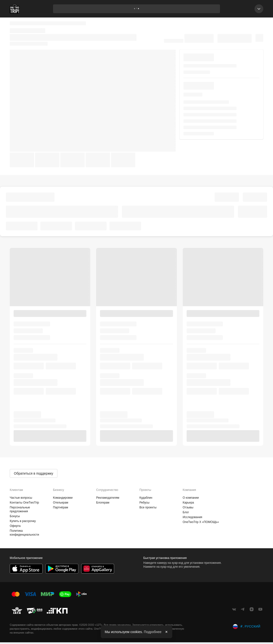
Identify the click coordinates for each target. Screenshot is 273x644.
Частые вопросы (21, 498)
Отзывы (188, 507)
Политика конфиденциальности (24, 533)
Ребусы (144, 503)
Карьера (188, 503)
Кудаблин (146, 498)
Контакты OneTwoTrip (24, 503)
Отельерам (61, 503)
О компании (191, 498)
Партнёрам (61, 507)
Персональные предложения (20, 509)
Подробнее (153, 632)
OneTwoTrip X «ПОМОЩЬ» (201, 522)
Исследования (192, 517)
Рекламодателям (108, 498)
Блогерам (103, 503)
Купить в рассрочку (23, 521)
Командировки (63, 498)
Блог (186, 512)
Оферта (15, 526)
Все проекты (148, 507)
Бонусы (15, 516)
